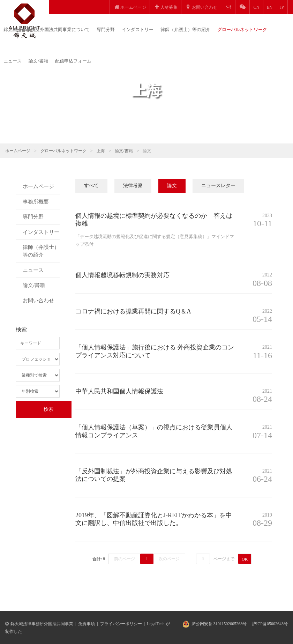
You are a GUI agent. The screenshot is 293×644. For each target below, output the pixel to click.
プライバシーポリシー (121, 624)
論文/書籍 (38, 61)
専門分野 (106, 29)
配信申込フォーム (73, 61)
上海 (101, 151)
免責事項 (87, 624)
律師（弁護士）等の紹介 (185, 29)
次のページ (169, 559)
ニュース (13, 61)
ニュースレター (218, 186)
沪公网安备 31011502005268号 (219, 624)
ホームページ (18, 151)
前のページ (125, 559)
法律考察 (133, 186)
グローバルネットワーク (242, 29)
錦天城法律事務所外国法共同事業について (47, 29)
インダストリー (138, 29)
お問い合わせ (38, 301)
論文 (172, 186)
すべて (91, 186)
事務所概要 (36, 202)
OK (245, 559)
